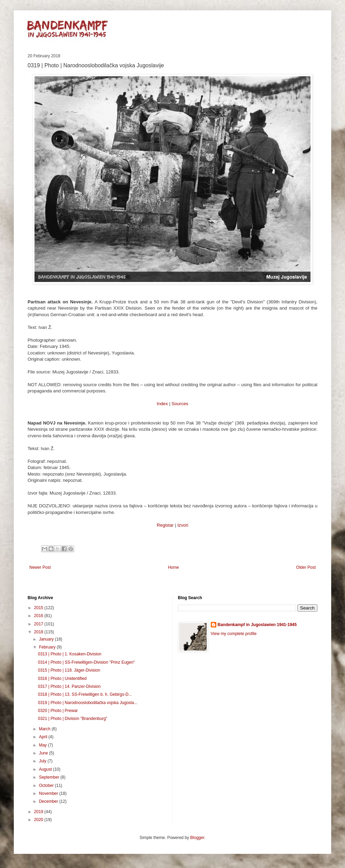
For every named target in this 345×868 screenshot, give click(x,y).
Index (162, 404)
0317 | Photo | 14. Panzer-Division (69, 686)
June (44, 753)
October (47, 786)
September (50, 777)
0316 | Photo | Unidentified (62, 679)
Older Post (306, 567)
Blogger (197, 838)
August (46, 769)
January (47, 639)
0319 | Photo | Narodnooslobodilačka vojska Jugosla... (88, 703)
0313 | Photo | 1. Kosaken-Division (70, 654)
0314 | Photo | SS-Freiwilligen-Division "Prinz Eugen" (86, 662)
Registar (165, 525)
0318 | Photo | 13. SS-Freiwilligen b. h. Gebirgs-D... (85, 694)
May (43, 745)
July (43, 761)
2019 (39, 812)
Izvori (183, 525)
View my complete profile (234, 634)
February (48, 647)
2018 (39, 632)
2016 (39, 616)
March (45, 729)
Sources (180, 404)
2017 (39, 624)
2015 (39, 608)
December (49, 801)
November (49, 793)
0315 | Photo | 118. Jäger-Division (69, 670)
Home (174, 567)
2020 (39, 820)
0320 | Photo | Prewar (58, 711)
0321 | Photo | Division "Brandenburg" (73, 719)
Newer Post (40, 567)
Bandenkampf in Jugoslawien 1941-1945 (257, 625)
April (44, 737)
